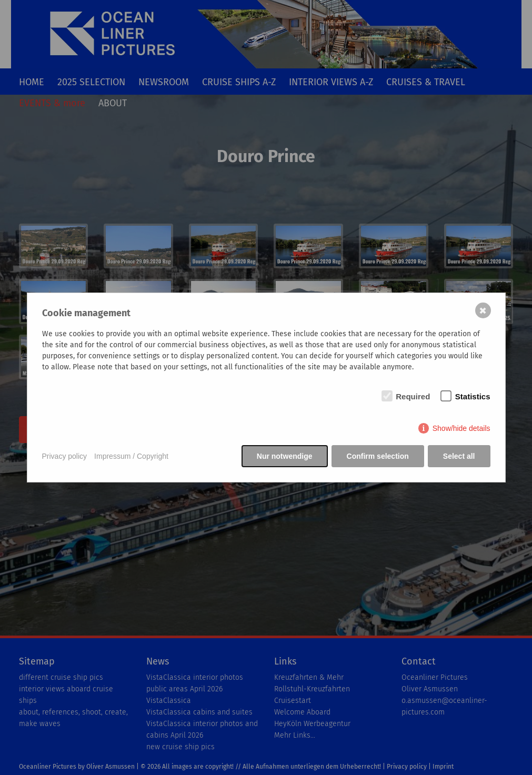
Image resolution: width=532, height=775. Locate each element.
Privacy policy (65, 456)
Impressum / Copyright (131, 456)
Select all (459, 456)
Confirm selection (378, 456)
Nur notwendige (285, 456)
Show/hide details (461, 428)
